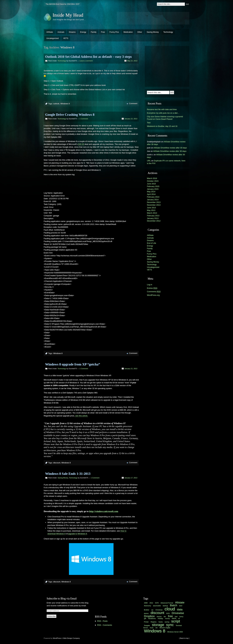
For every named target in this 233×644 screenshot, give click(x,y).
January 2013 (153, 218)
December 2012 (154, 221)
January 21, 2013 (131, 369)
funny (181, 617)
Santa (161, 622)
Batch (174, 605)
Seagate (147, 625)
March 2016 (152, 178)
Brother (147, 610)
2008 (146, 603)
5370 (157, 603)
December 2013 (154, 202)
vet (156, 628)
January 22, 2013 (131, 119)
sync (170, 625)
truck (152, 628)
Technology (168, 32)
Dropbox (149, 616)
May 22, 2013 (132, 61)
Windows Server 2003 (175, 632)
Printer (146, 622)
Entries (152, 288)
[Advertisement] (153, 18)
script (176, 621)
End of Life (151, 243)
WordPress (57, 638)
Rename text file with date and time (162, 109)
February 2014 (153, 197)
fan (165, 617)
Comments (154, 292)
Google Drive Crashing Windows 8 (70, 115)
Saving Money (153, 32)
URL (149, 161)
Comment (133, 103)
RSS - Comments (105, 625)
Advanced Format (167, 603)
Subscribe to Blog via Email (62, 599)
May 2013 (151, 210)
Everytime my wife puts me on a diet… (163, 113)
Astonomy (147, 606)
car (152, 610)
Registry (154, 622)
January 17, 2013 (131, 478)
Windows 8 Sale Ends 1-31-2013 (68, 474)
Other (140, 32)
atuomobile (157, 606)
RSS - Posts (102, 621)
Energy (83, 32)
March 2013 (152, 213)
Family (94, 32)
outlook (56, 104)
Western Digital (165, 628)
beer (181, 606)
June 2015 (151, 184)
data (180, 609)
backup (165, 606)
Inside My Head (68, 15)
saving (167, 622)
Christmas (159, 610)
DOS (168, 613)
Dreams (72, 32)
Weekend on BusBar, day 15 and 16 (162, 126)
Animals (61, 32)
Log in (150, 285)
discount (57, 463)
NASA (174, 618)
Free (103, 32)
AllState (50, 32)
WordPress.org (153, 295)
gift (145, 618)
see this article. (81, 416)
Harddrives (152, 618)
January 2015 (153, 189)
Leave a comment (86, 61)
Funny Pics (114, 32)
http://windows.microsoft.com (104, 511)
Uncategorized (53, 38)
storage (158, 625)
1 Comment (84, 119)
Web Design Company (71, 638)
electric (159, 617)
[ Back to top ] (184, 638)
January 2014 (153, 200)
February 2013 (153, 216)
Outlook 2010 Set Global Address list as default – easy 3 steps (88, 57)
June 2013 (151, 208)
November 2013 (154, 205)
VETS (66, 38)
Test (149, 123)
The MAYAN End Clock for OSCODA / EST (63, 4)
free (170, 616)
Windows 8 (65, 104)
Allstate (180, 602)
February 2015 (153, 186)
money (167, 618)
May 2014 (151, 192)
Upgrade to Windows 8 (77, 534)
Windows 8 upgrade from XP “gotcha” (73, 364)
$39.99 (81, 144)
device (146, 613)
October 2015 (153, 181)
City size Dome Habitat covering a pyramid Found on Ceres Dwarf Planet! (165, 118)
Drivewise (178, 613)
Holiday (160, 618)
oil (179, 618)
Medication (128, 32)
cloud (170, 609)
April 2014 (151, 194)
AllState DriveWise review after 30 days (170, 148)
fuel (176, 617)
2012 (151, 603)
